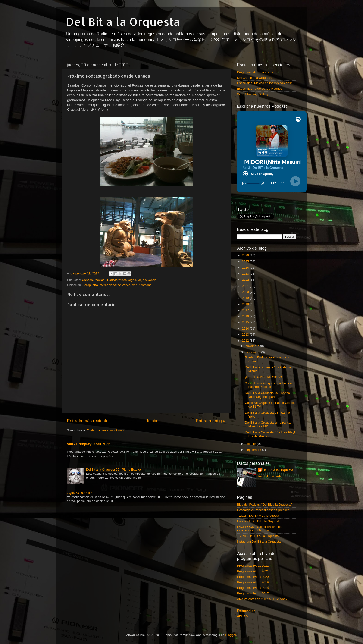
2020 (246, 292)
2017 (246, 310)
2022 (246, 280)
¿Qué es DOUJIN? (80, 493)
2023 (246, 274)
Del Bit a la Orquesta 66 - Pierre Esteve (113, 470)
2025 (246, 261)
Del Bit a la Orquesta (123, 22)
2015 (246, 322)
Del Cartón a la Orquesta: (255, 78)
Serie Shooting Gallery (253, 94)
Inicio (152, 421)
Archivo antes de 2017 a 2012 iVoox (262, 599)
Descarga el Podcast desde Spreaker (263, 510)
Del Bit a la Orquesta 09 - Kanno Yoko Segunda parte (267, 395)
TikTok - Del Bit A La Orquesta (258, 536)
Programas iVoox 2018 (253, 588)
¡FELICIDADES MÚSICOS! (264, 377)
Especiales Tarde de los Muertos (260, 89)
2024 (246, 268)
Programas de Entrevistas (255, 72)
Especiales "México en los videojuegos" (264, 83)
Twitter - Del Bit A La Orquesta (258, 516)
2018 (246, 304)
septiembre (254, 450)
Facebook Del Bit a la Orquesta (259, 521)
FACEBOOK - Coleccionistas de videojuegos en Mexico (259, 529)
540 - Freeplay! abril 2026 (89, 444)
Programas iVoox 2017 (253, 593)
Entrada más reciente (88, 421)
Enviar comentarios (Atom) (105, 430)
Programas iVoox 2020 (253, 577)
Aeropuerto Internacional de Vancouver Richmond (117, 285)
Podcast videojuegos (122, 280)
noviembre (253, 352)
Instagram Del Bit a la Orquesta (259, 542)
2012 (246, 341)
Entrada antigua (211, 421)
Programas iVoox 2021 (253, 571)
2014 (246, 328)
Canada (87, 280)
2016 (246, 316)
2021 (246, 286)
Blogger (231, 635)
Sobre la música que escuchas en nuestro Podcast (268, 385)
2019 (246, 298)
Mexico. (100, 280)
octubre (251, 444)
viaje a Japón (147, 280)
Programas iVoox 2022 (253, 566)
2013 (246, 335)
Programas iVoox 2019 (253, 582)
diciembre (253, 346)
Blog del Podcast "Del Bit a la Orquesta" (265, 504)
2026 (246, 255)
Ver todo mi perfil (270, 476)
